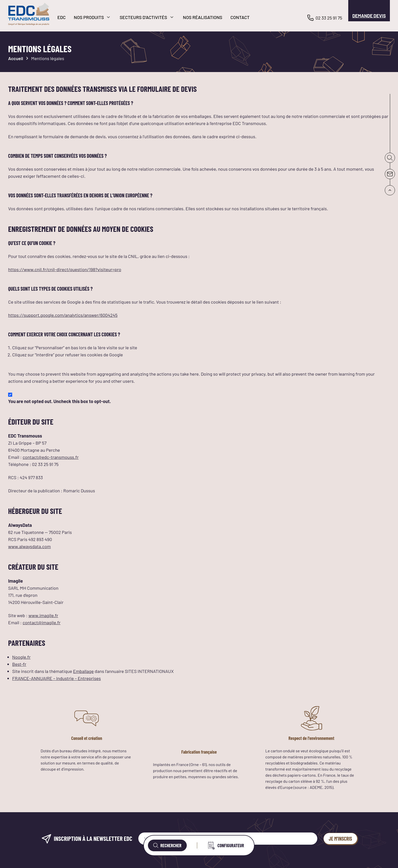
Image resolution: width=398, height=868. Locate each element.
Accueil (16, 58)
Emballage (84, 671)
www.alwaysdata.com (29, 546)
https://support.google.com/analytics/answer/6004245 (63, 315)
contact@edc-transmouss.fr (51, 457)
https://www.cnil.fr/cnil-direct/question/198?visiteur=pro (65, 269)
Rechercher (167, 845)
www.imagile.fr (43, 615)
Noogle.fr (21, 657)
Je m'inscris (340, 839)
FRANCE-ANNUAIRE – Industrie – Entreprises (56, 678)
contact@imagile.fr (42, 622)
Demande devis (369, 16)
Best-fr (19, 664)
